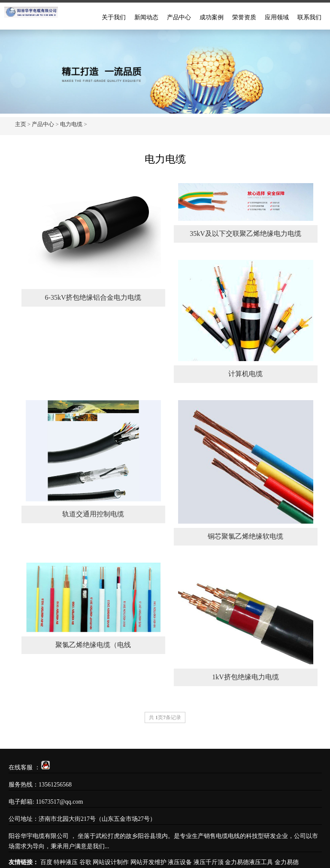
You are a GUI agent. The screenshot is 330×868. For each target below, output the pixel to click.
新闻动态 (146, 17)
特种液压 (66, 862)
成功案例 (212, 17)
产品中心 (179, 17)
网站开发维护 (148, 862)
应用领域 (277, 17)
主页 (21, 124)
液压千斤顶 (209, 862)
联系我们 (309, 17)
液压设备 (180, 862)
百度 (46, 862)
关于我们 (114, 17)
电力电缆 (71, 124)
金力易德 (287, 862)
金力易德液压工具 (249, 862)
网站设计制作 (111, 862)
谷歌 (85, 862)
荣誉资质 (244, 17)
